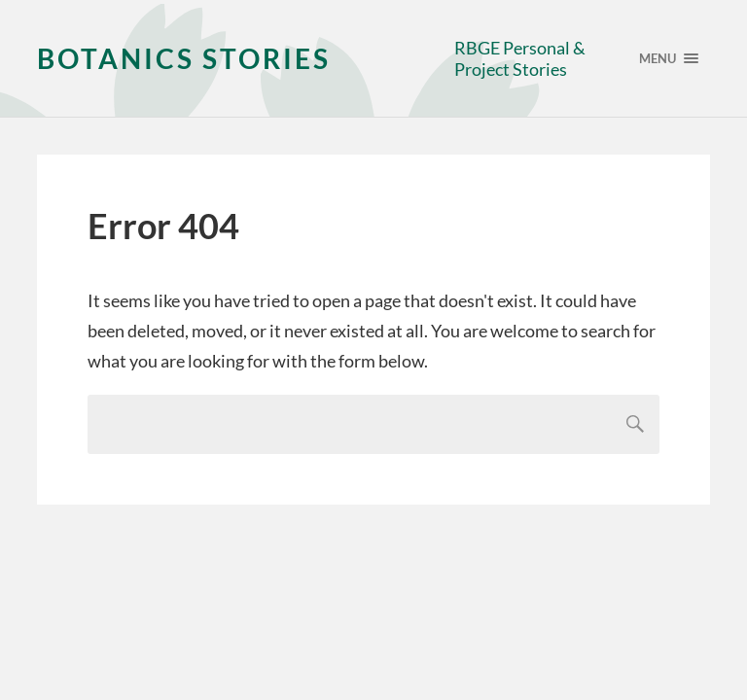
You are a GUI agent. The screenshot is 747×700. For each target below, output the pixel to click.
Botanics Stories (184, 58)
